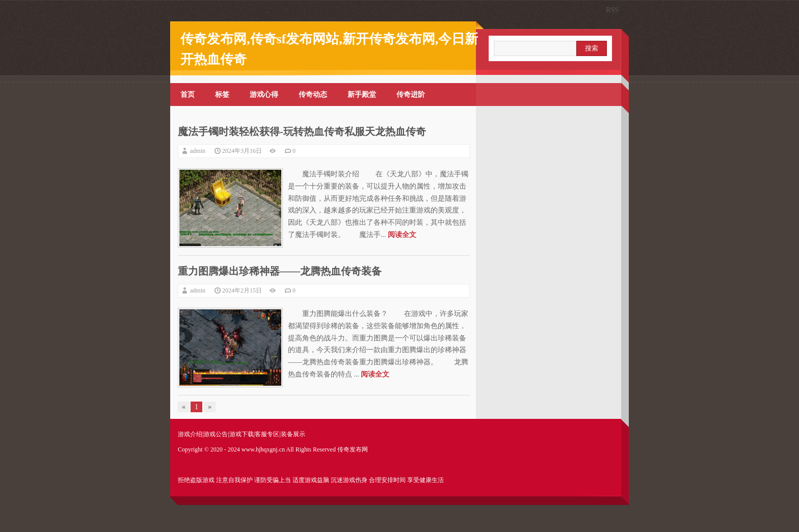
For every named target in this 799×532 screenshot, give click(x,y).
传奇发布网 (353, 449)
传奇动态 (313, 95)
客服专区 (267, 434)
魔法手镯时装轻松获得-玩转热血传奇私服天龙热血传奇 (302, 131)
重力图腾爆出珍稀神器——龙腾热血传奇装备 (280, 271)
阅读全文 (402, 235)
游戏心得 (264, 95)
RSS (612, 10)
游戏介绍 (190, 434)
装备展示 (293, 434)
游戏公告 (216, 434)
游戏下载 (242, 434)
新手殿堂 (362, 95)
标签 (222, 95)
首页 (188, 95)
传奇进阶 (411, 95)
